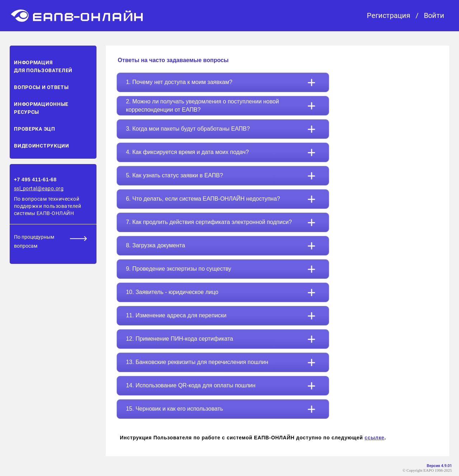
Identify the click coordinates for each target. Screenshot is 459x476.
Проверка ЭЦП (34, 129)
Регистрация (389, 16)
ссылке (375, 438)
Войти (434, 16)
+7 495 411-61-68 (35, 179)
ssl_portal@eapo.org (39, 188)
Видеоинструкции (42, 146)
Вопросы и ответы (41, 87)
